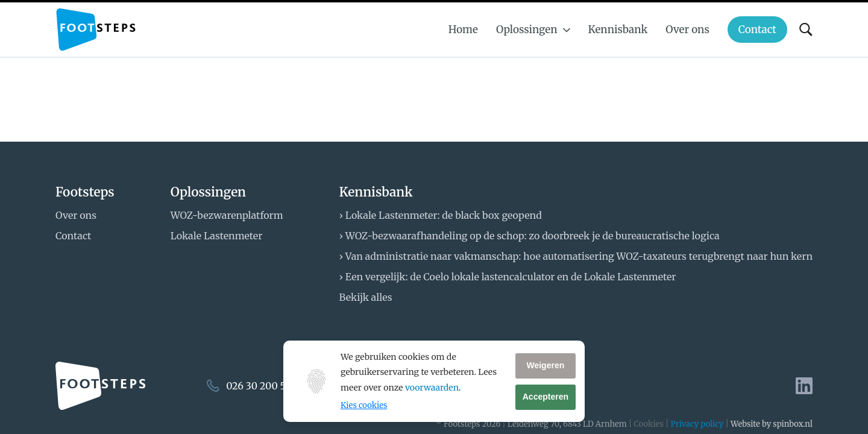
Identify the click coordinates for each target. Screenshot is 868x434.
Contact (73, 236)
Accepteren (546, 397)
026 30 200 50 (259, 386)
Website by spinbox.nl (772, 424)
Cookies (648, 424)
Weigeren (545, 365)
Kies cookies (364, 405)
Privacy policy (697, 424)
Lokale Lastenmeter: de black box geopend (444, 215)
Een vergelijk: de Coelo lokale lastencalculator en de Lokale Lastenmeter (511, 277)
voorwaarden (432, 388)
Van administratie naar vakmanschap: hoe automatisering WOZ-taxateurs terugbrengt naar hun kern (579, 256)
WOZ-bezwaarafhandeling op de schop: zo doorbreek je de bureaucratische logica (533, 236)
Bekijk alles (366, 297)
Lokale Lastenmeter (217, 236)
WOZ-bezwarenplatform (227, 215)
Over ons (76, 215)
